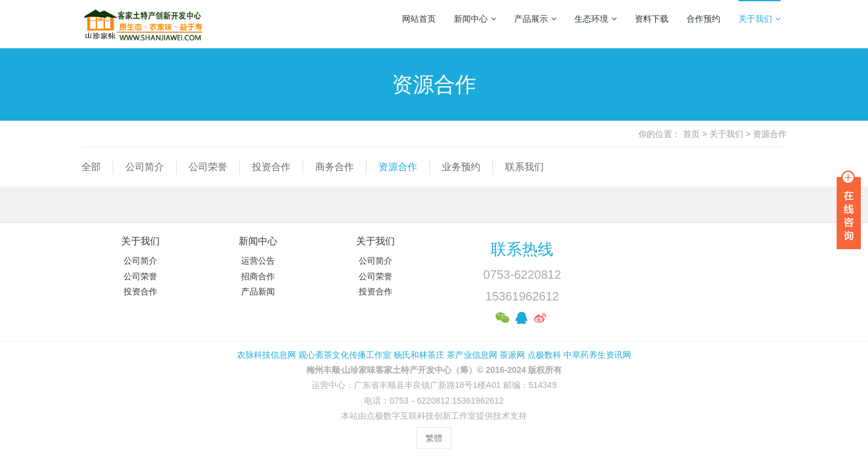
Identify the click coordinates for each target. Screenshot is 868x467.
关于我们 (759, 19)
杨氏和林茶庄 (419, 355)
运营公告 (258, 261)
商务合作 (335, 167)
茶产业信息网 (472, 355)
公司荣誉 (208, 167)
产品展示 (535, 19)
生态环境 (596, 19)
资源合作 (770, 134)
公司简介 (145, 167)
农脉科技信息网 (266, 355)
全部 (91, 167)
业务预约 (461, 167)
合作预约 (703, 19)
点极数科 (544, 355)
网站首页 (419, 19)
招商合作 (258, 276)
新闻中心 (475, 19)
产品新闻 (258, 291)
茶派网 (512, 355)
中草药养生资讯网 (597, 355)
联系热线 (522, 249)
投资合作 (271, 167)
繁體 (434, 438)
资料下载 (652, 19)
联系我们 (524, 167)
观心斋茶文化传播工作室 (345, 355)
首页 (691, 134)
